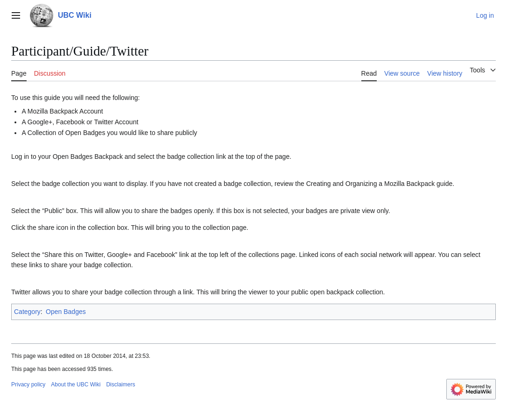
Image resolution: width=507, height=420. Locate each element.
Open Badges (66, 312)
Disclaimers (120, 384)
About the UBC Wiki (76, 384)
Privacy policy (28, 384)
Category (27, 312)
